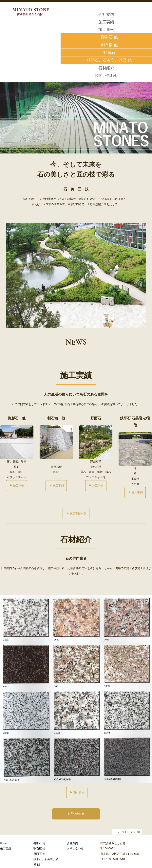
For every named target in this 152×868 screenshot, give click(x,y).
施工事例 (106, 30)
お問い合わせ (106, 75)
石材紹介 (106, 68)
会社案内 (106, 14)
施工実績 (106, 22)
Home (4, 843)
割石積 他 (39, 848)
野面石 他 (39, 854)
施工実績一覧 (76, 514)
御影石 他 (39, 843)
